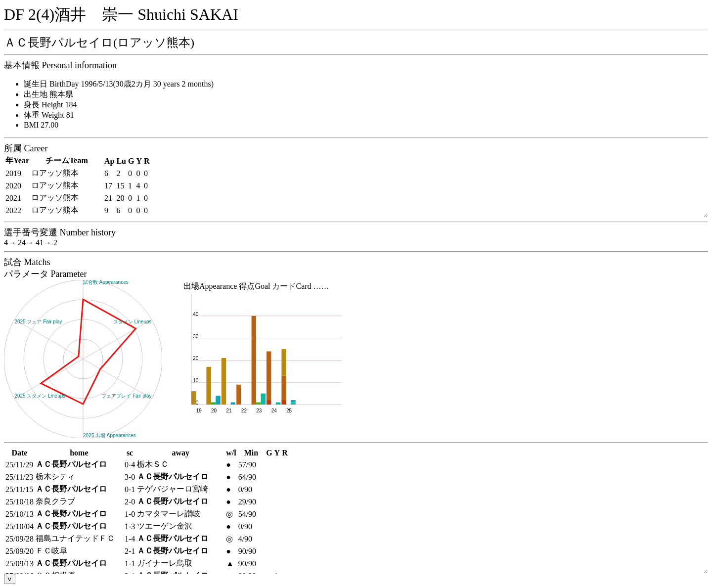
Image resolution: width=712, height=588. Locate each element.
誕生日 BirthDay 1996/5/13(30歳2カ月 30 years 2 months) (119, 84)
